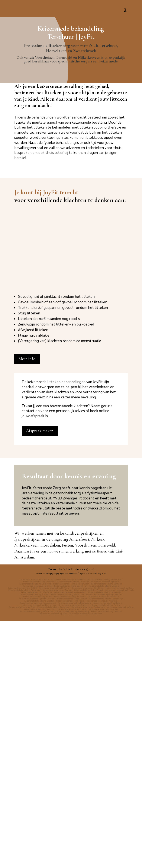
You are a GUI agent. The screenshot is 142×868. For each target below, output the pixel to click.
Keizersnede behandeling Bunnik (37, 833)
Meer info (27, 606)
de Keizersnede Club (108, 798)
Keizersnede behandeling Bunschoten (71, 833)
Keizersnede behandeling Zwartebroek (85, 861)
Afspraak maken (40, 678)
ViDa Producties (74, 816)
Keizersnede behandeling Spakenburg (88, 854)
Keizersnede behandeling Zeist (53, 861)
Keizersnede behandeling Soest (22, 854)
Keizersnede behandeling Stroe (120, 854)
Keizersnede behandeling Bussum (104, 833)
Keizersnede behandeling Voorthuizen (37, 858)
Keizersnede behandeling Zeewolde (106, 858)
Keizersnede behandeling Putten (106, 852)
